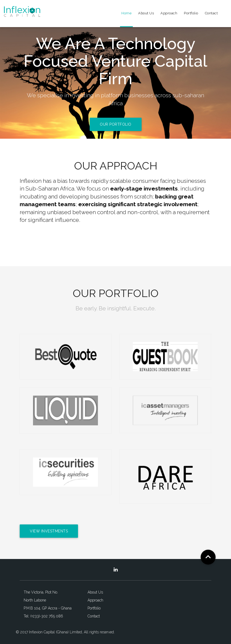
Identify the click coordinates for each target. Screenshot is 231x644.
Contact (211, 13)
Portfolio (191, 13)
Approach (169, 13)
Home (126, 13)
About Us (146, 13)
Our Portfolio (116, 124)
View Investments (49, 531)
